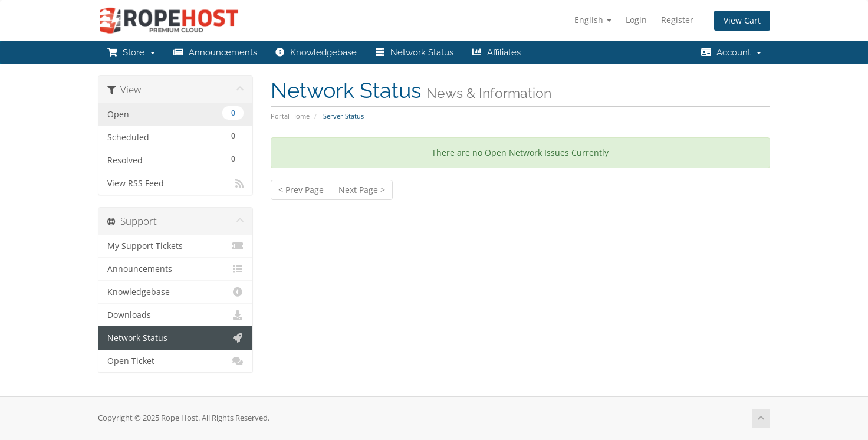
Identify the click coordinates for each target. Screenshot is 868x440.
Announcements (215, 52)
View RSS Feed (175, 183)
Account (731, 52)
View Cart (742, 20)
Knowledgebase (316, 52)
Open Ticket (175, 361)
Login (636, 20)
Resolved (175, 159)
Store (131, 52)
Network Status (414, 52)
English (593, 20)
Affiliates (496, 52)
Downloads (175, 315)
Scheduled (175, 136)
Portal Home (290, 116)
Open (175, 113)
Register (677, 20)
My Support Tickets (175, 246)
